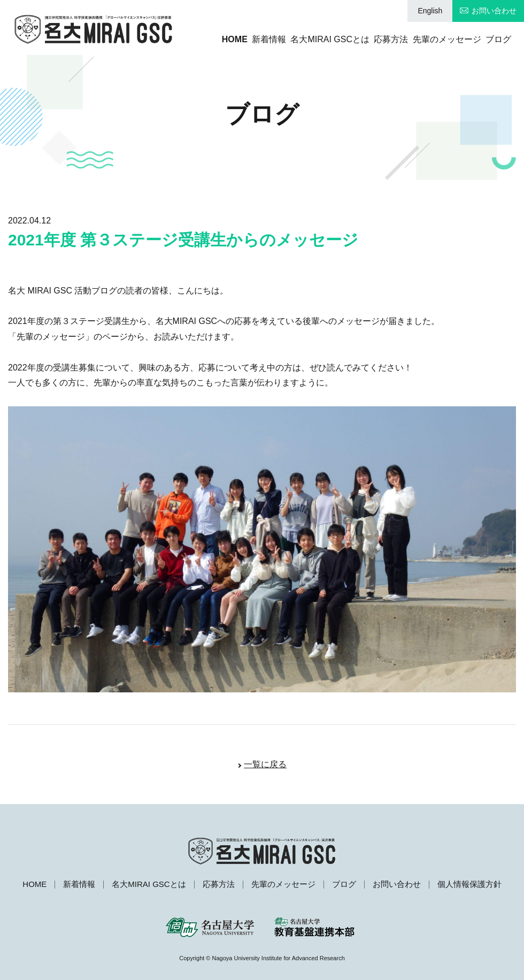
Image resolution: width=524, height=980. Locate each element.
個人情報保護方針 (469, 884)
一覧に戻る (265, 764)
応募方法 (374, 39)
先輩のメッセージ (438, 39)
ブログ (498, 39)
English (430, 11)
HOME (192, 39)
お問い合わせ (494, 11)
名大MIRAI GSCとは (305, 39)
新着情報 (235, 39)
